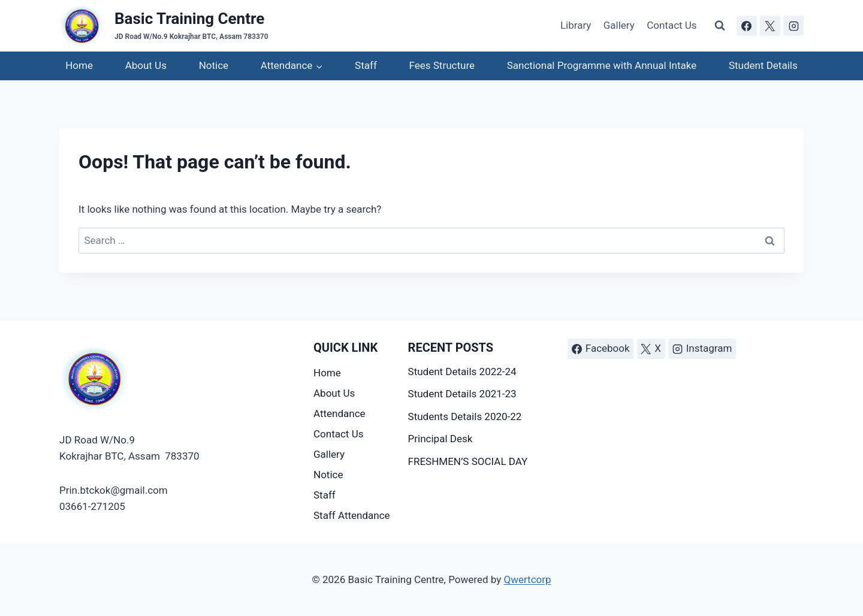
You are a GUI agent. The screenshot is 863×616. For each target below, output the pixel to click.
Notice (214, 65)
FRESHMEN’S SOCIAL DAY (468, 461)
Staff (366, 65)
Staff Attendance (352, 515)
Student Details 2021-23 (462, 394)
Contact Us (672, 25)
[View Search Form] (720, 26)
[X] (770, 26)
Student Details (763, 65)
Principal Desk (440, 439)
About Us (146, 65)
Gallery (619, 25)
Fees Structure (442, 65)
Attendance (340, 413)
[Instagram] (793, 26)
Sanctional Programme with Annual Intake (602, 65)
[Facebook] (747, 26)
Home (79, 65)
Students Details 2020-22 (465, 416)
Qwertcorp (527, 579)
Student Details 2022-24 (462, 372)
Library (576, 25)
